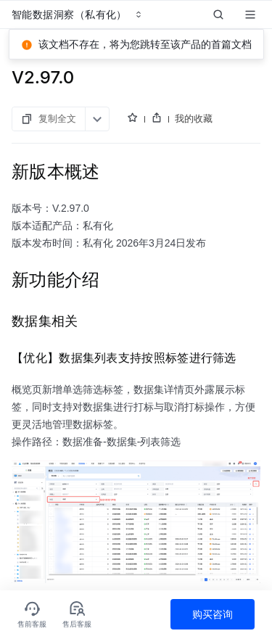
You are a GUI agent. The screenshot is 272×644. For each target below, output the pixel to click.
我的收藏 (194, 118)
